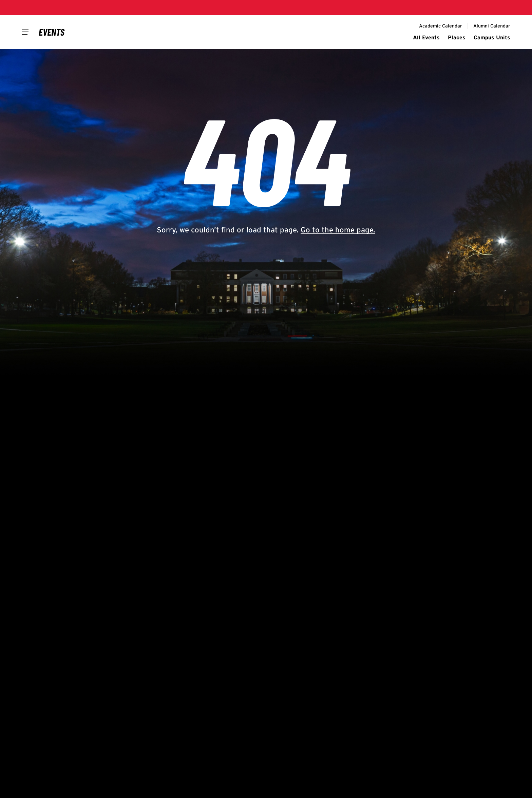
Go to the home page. (338, 230)
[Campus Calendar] (52, 32)
